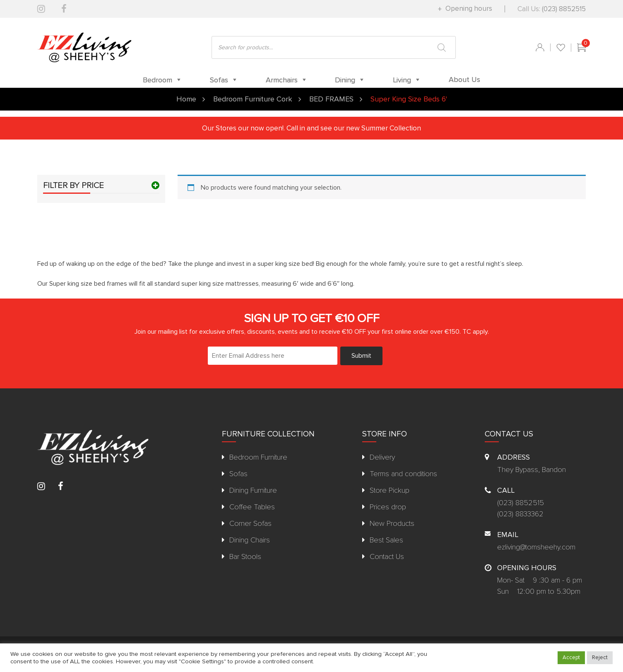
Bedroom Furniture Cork (253, 99)
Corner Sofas (250, 523)
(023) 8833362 (520, 514)
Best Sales (386, 540)
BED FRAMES (331, 99)
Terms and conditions (403, 474)
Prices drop (388, 507)
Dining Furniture (253, 490)
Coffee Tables (252, 507)
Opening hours (468, 8)
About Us (464, 79)
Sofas (238, 474)
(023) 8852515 (564, 9)
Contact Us (387, 556)
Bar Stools (245, 556)
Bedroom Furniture (258, 457)
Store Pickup (390, 490)
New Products (392, 523)
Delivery (382, 457)
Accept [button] (571, 658)
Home (186, 99)
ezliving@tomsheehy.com (536, 547)
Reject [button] (600, 658)
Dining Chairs (250, 540)
